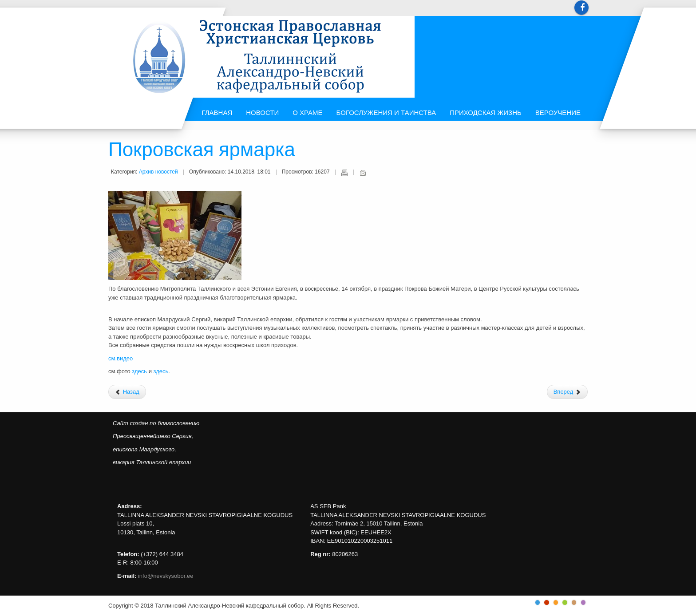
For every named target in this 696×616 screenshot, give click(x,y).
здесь (140, 371)
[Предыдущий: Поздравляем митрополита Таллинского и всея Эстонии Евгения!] (127, 392)
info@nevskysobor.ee (166, 576)
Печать (344, 173)
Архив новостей (158, 172)
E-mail (363, 173)
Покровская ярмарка (202, 150)
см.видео (121, 358)
